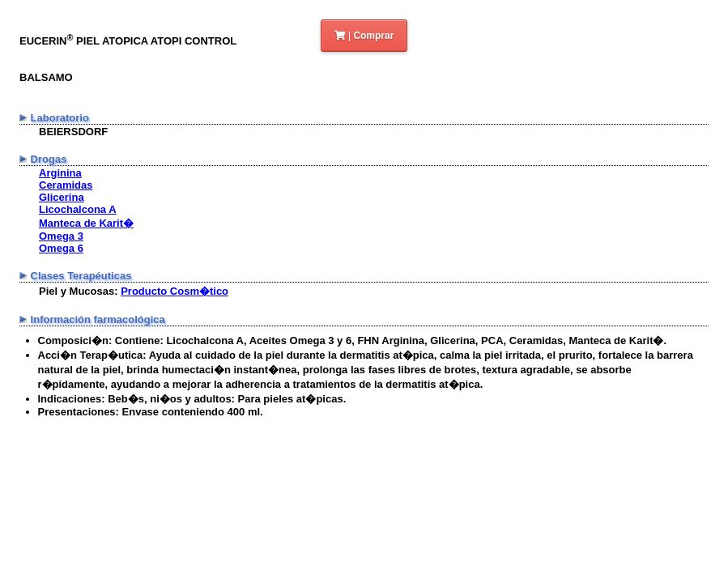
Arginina (60, 173)
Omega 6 (61, 248)
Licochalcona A (78, 209)
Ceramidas (66, 185)
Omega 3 (61, 236)
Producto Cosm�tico (175, 291)
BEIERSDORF (73, 132)
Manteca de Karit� (86, 223)
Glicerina (62, 197)
